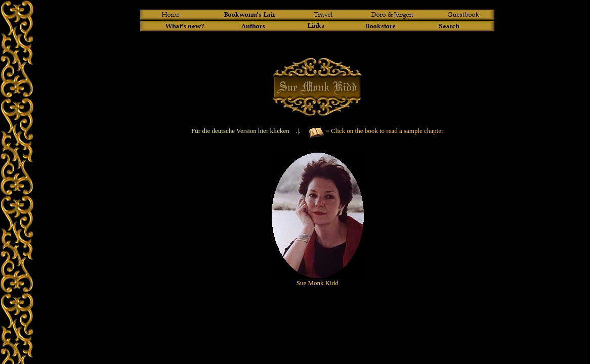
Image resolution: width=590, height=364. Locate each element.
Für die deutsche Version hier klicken (240, 131)
